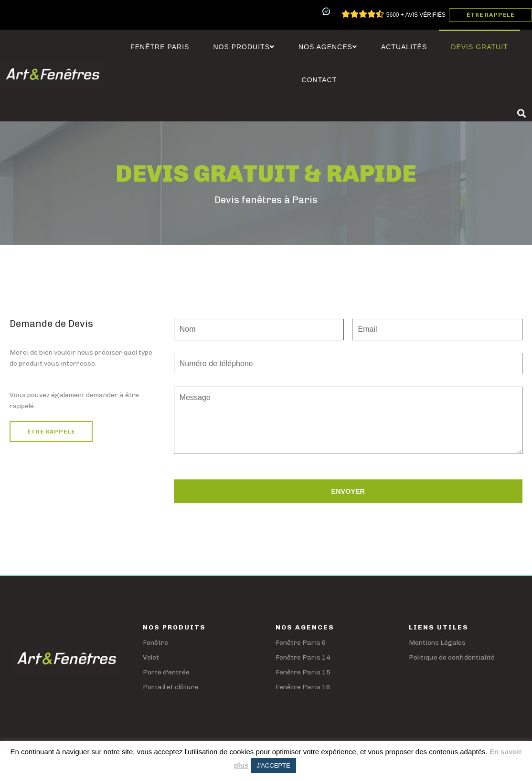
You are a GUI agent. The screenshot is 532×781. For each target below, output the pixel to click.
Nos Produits (244, 47)
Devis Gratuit (479, 47)
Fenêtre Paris (160, 47)
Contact (319, 80)
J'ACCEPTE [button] (273, 765)
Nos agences (328, 47)
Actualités (404, 47)
